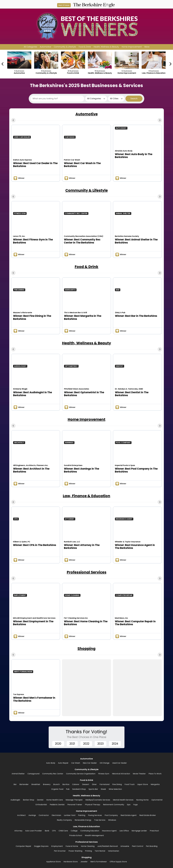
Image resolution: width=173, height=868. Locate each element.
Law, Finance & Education (86, 496)
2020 (58, 744)
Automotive (87, 114)
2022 (86, 744)
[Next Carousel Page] (170, 64)
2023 (101, 744)
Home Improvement (86, 419)
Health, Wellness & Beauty (86, 343)
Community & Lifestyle (87, 190)
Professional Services (87, 572)
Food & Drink (86, 267)
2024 (115, 744)
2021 (72, 744)
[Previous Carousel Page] (3, 64)
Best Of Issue (64, 5)
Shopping (86, 648)
